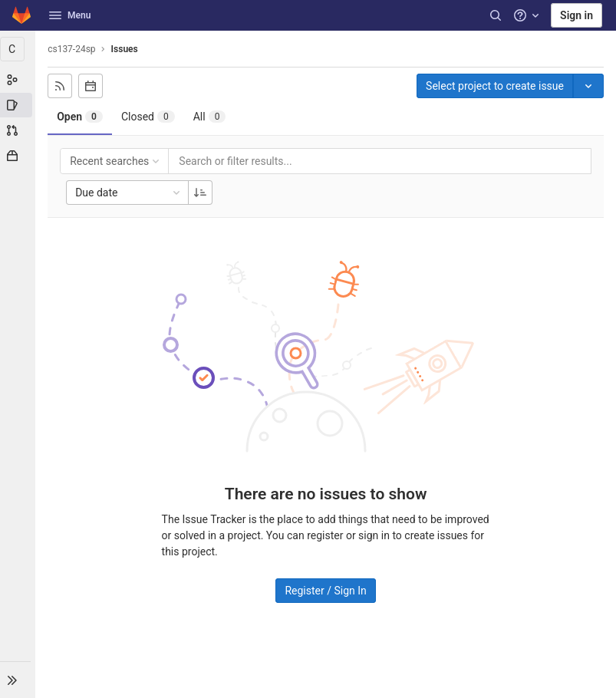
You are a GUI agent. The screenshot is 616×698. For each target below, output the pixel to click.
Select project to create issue (495, 86)
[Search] (496, 15)
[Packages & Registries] (18, 156)
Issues (125, 49)
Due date (130, 193)
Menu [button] (70, 15)
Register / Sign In (326, 591)
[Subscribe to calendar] (92, 86)
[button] (18, 680)
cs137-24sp (73, 49)
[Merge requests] (18, 130)
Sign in (576, 15)
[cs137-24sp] (18, 49)
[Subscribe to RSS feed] (61, 86)
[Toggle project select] (588, 86)
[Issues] (18, 105)
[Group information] (18, 80)
